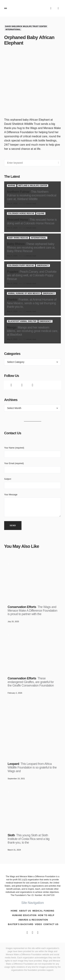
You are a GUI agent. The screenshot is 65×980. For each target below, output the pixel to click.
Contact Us (51, 924)
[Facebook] (11, 385)
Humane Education (24, 915)
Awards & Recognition (33, 920)
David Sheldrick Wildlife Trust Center (26, 26)
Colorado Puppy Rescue (21, 265)
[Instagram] (32, 385)
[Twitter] (22, 385)
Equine (41, 213)
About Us (25, 911)
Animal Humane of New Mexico (24, 293)
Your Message (32, 505)
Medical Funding (43, 911)
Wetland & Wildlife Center (33, 186)
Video (38, 924)
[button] (6, 8)
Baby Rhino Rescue (18, 238)
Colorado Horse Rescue (21, 213)
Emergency (43, 265)
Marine (12, 186)
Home (14, 911)
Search (58, 163)
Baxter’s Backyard (21, 924)
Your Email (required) (32, 468)
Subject (32, 483)
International (13, 30)
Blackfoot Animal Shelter (22, 321)
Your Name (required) (32, 452)
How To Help (46, 915)
